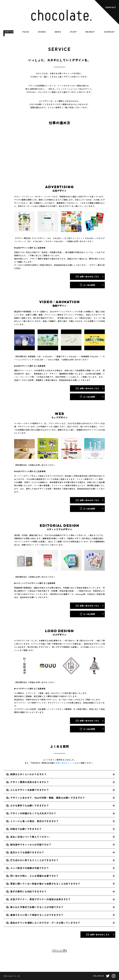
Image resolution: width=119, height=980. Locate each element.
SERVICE (9, 32)
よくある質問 (89, 285)
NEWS (58, 32)
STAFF (73, 32)
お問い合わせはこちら (89, 277)
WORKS (42, 32)
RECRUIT (90, 32)
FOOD (26, 32)
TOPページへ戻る (59, 950)
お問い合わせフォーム (65, 763)
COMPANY (109, 32)
